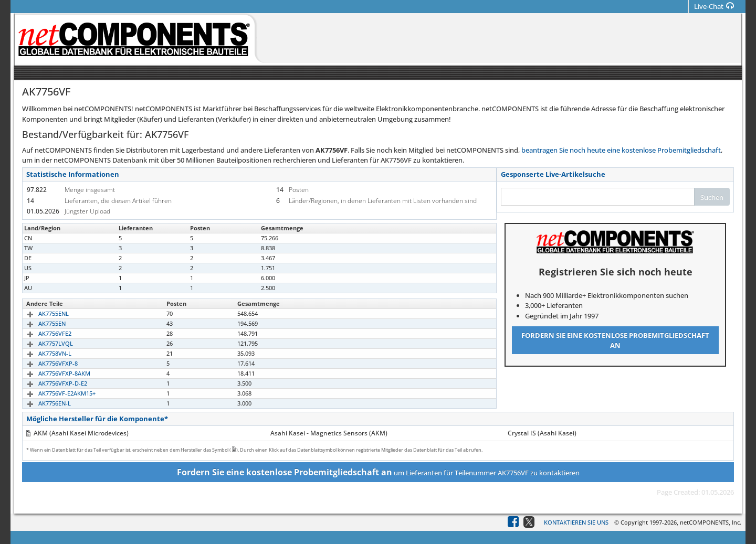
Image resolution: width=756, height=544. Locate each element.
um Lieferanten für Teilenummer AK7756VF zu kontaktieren (378, 472)
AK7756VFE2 (43, 333)
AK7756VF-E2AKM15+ (55, 393)
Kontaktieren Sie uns (576, 522)
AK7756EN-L (43, 403)
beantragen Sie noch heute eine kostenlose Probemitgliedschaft (621, 150)
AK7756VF (40, 238)
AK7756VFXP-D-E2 (51, 383)
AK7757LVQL (44, 343)
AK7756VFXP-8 (46, 363)
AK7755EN (40, 323)
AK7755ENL (41, 313)
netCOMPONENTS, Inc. (711, 522)
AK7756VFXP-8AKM (52, 373)
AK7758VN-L (43, 353)
